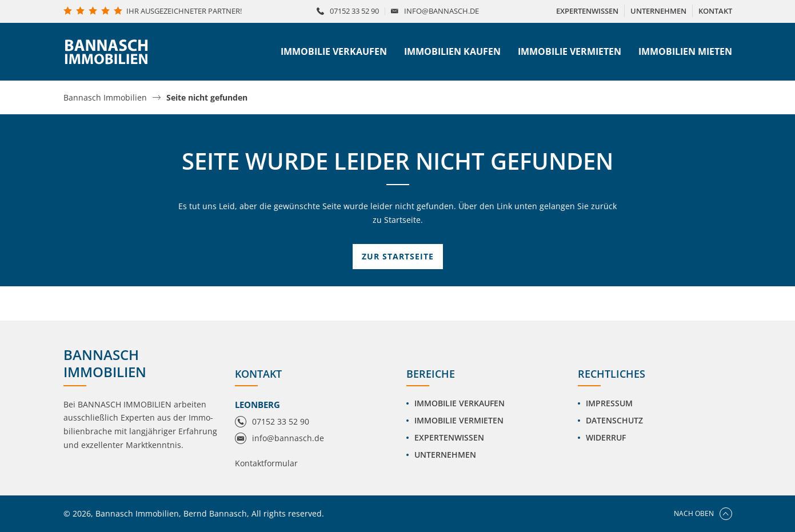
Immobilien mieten (685, 51)
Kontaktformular (266, 463)
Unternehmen (445, 455)
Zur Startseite (398, 256)
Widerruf (606, 437)
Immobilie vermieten (570, 51)
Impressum (609, 403)
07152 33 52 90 (354, 11)
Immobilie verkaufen (334, 51)
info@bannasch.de (442, 11)
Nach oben (703, 514)
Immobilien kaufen (452, 51)
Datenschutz (614, 420)
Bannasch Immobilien (105, 98)
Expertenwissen (449, 437)
